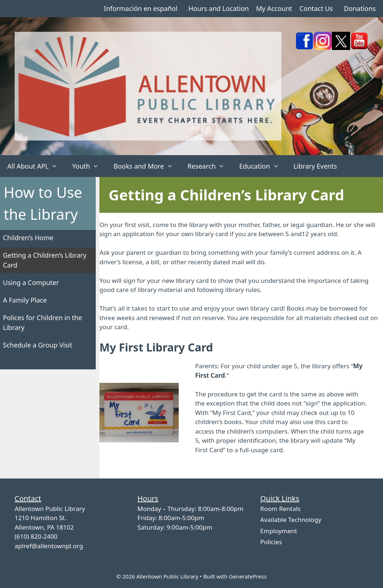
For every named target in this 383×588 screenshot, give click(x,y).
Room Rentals (280, 509)
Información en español (141, 8)
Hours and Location (218, 8)
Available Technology (291, 520)
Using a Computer (31, 283)
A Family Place (25, 300)
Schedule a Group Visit (37, 345)
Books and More (147, 166)
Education (263, 166)
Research (210, 166)
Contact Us (316, 8)
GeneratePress (248, 576)
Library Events (315, 166)
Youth (89, 166)
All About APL (36, 166)
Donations (360, 8)
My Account (274, 8)
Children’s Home (28, 238)
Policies (271, 542)
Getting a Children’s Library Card (45, 260)
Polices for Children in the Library (42, 322)
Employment (279, 531)
